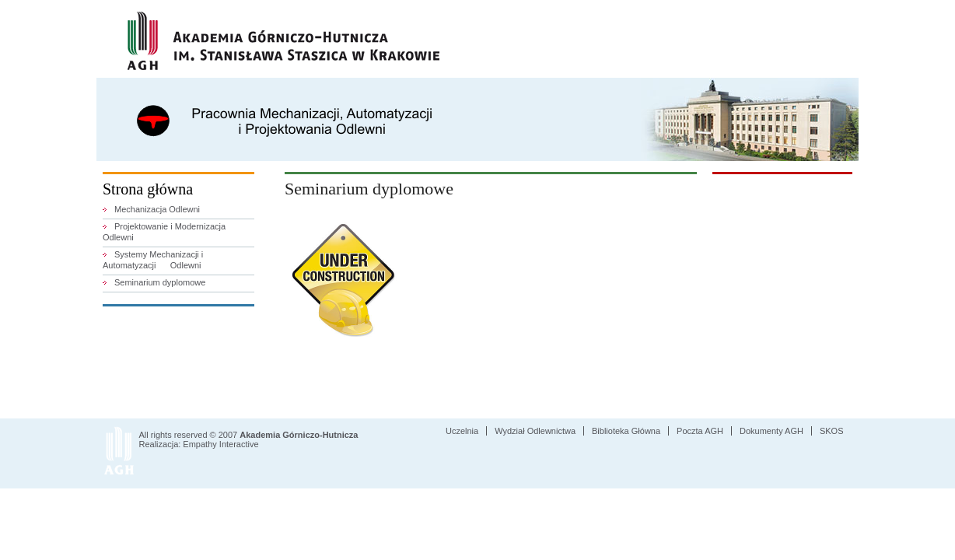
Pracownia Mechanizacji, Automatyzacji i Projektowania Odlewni (283, 130)
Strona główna (148, 189)
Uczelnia (462, 431)
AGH (283, 41)
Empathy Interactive (220, 444)
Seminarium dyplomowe (160, 282)
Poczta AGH (700, 431)
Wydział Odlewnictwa (535, 431)
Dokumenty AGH (771, 431)
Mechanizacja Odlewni (157, 209)
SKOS (832, 431)
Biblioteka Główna (626, 431)
